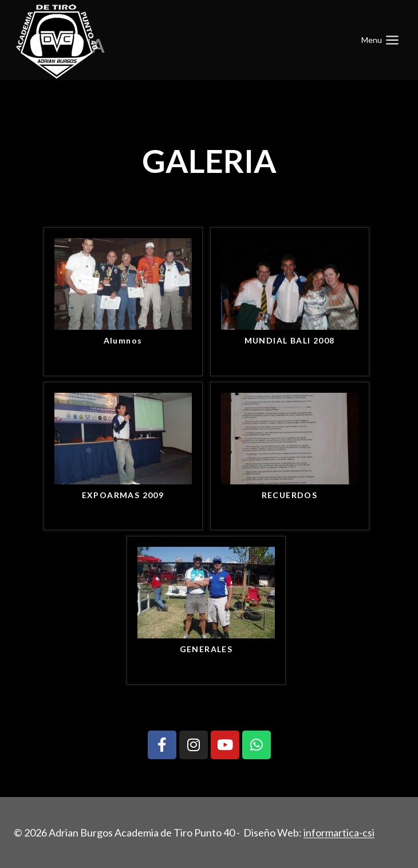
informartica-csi (339, 833)
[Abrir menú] (380, 40)
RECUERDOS (290, 495)
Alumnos (123, 340)
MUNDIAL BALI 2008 (290, 340)
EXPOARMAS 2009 (123, 495)
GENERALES (206, 649)
